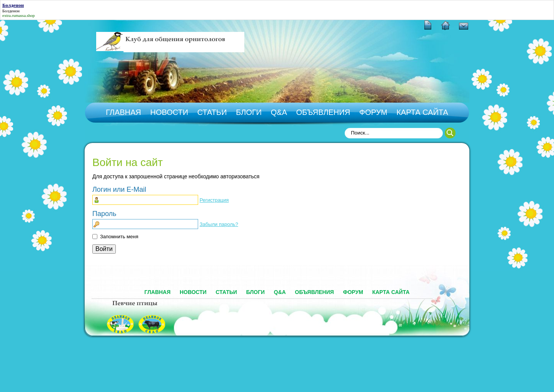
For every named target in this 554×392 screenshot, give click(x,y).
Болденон (11, 11)
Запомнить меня (119, 237)
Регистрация (214, 200)
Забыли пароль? (219, 224)
